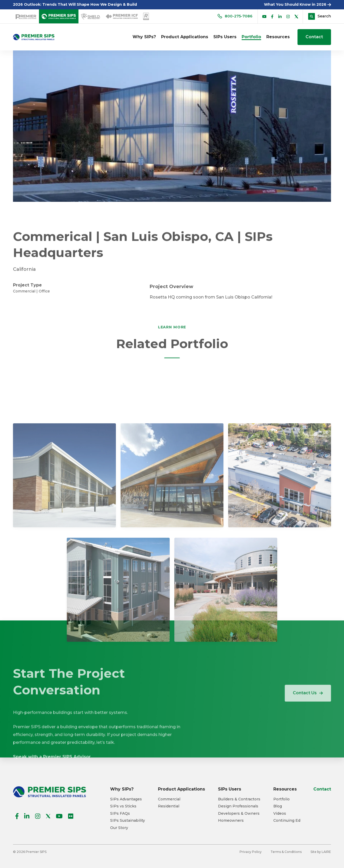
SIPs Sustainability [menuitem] (128, 821)
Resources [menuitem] (278, 37)
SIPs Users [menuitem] (225, 37)
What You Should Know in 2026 (297, 4)
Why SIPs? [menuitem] (144, 37)
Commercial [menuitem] (169, 799)
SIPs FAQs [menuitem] (120, 814)
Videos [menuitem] (280, 814)
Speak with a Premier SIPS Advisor (52, 804)
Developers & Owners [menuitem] (239, 814)
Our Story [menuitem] (119, 828)
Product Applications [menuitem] (185, 37)
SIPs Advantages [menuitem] (126, 799)
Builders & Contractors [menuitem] (239, 799)
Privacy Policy (251, 852)
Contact (314, 37)
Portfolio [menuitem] (251, 37)
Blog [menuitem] (278, 806)
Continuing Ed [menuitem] (287, 821)
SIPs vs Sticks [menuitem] (123, 806)
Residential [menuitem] (169, 806)
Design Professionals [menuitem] (238, 806)
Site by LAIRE (321, 852)
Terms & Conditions (286, 852)
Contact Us (308, 701)
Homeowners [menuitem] (231, 821)
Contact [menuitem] (322, 789)
